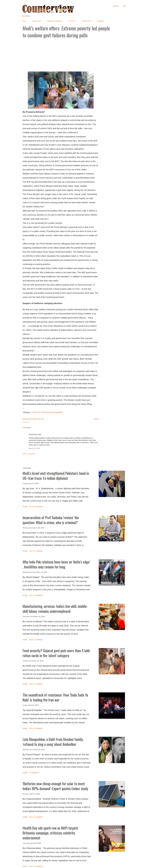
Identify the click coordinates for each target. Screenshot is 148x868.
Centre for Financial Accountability (47, 412)
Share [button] (96, 419)
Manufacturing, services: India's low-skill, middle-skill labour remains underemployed (55, 609)
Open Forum (37, 21)
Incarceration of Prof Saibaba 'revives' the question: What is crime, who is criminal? (51, 520)
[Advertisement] (74, 55)
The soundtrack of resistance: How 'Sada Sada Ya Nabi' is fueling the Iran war (55, 697)
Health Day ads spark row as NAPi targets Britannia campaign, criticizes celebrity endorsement (50, 833)
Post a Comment (29, 454)
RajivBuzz (101, 21)
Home (24, 21)
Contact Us (72, 21)
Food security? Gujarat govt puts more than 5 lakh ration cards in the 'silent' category (56, 653)
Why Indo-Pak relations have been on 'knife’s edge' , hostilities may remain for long (56, 564)
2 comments (34, 773)
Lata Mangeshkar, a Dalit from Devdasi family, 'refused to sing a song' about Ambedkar (53, 742)
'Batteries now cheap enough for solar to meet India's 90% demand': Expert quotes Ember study (55, 786)
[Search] (116, 6)
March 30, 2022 (34, 448)
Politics (26, 422)
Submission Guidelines (55, 21)
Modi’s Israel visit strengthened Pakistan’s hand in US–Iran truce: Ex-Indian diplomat (56, 476)
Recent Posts (87, 21)
